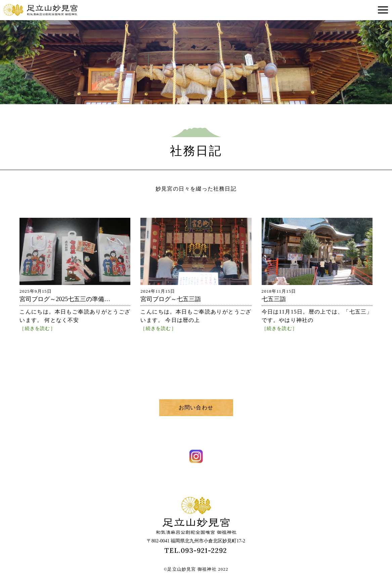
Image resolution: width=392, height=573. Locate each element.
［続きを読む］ (37, 328)
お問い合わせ (196, 407)
